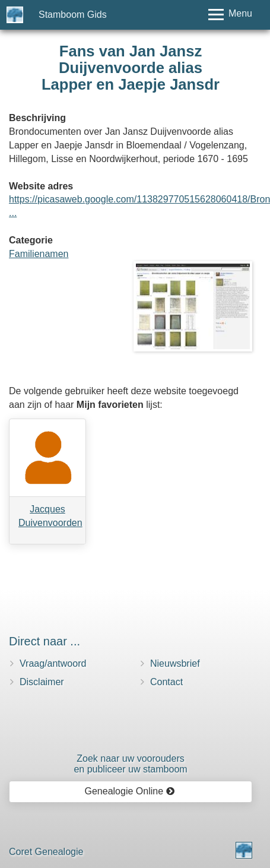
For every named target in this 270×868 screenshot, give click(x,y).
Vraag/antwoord (53, 663)
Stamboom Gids (73, 15)
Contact (166, 682)
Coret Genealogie (46, 852)
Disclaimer (42, 682)
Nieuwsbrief (175, 663)
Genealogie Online (130, 791)
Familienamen (39, 254)
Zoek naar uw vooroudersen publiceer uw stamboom (130, 764)
